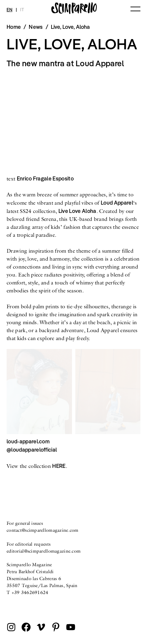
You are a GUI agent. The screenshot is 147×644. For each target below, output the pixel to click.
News (36, 27)
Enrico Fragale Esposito (45, 178)
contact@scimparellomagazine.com (43, 530)
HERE (59, 466)
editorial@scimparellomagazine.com (44, 551)
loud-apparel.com (28, 441)
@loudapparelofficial (32, 450)
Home (14, 27)
